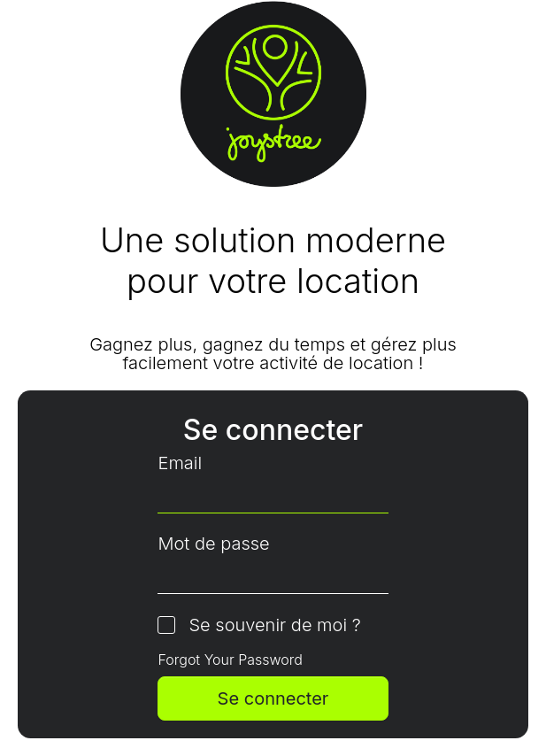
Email (180, 463)
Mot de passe (213, 544)
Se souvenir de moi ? (274, 625)
